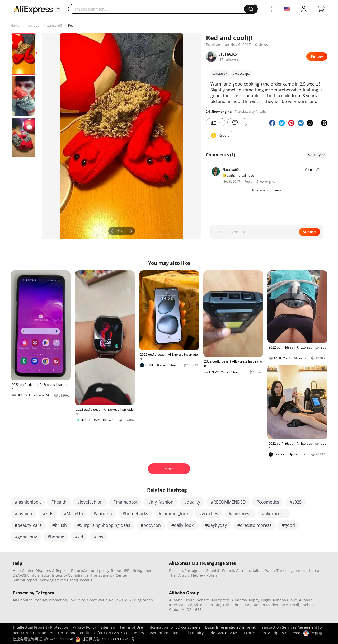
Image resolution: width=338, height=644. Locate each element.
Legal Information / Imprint (230, 627)
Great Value (97, 600)
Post (71, 25)
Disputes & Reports (52, 570)
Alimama (239, 600)
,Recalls (85, 580)
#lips (98, 537)
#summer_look (174, 514)
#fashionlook (28, 502)
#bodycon (151, 525)
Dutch (270, 570)
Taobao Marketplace (270, 605)
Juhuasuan (241, 605)
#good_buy (26, 537)
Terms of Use (131, 627)
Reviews (116, 600)
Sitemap (108, 627)
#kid (79, 537)
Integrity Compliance (70, 575)
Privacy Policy (84, 627)
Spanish (213, 570)
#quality (192, 502)
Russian (176, 570)
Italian (257, 570)
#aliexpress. (274, 514)
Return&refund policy (90, 570)
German (243, 570)
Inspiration (33, 25)
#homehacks (135, 514)
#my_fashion (161, 502)
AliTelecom (203, 605)
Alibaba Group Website (189, 600)
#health (59, 502)
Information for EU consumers (174, 627)
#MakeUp (73, 514)
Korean (315, 570)
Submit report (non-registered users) (45, 580)
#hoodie (56, 537)
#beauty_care (28, 525)
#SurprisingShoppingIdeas (104, 525)
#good (288, 525)
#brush (60, 525)
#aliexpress (240, 514)
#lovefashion (90, 502)
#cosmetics (268, 502)
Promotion (58, 600)
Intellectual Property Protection (41, 627)
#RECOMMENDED (228, 502)
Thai (173, 575)
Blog (138, 600)
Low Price (77, 600)
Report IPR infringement (132, 570)
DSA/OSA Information (32, 575)
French (228, 570)
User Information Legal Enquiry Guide (182, 633)
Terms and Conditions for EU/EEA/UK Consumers (101, 633)
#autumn (103, 514)
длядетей (55, 25)
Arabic (184, 575)
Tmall (294, 605)
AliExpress (221, 600)
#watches (209, 514)
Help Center (23, 570)
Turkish (283, 570)
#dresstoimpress (254, 525)
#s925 (296, 502)
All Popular (22, 600)
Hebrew (198, 575)
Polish (212, 575)
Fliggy (266, 600)
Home (15, 25)
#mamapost (125, 502)
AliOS (187, 610)
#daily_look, (183, 525)
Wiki (129, 600)
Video (148, 600)
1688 (197, 610)
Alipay (254, 600)
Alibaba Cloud (285, 600)
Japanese (299, 570)
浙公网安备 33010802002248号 (105, 639)
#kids (48, 514)
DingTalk (222, 605)
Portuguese (195, 570)
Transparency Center (109, 575)
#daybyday (216, 525)
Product (40, 600)
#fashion (24, 514)
